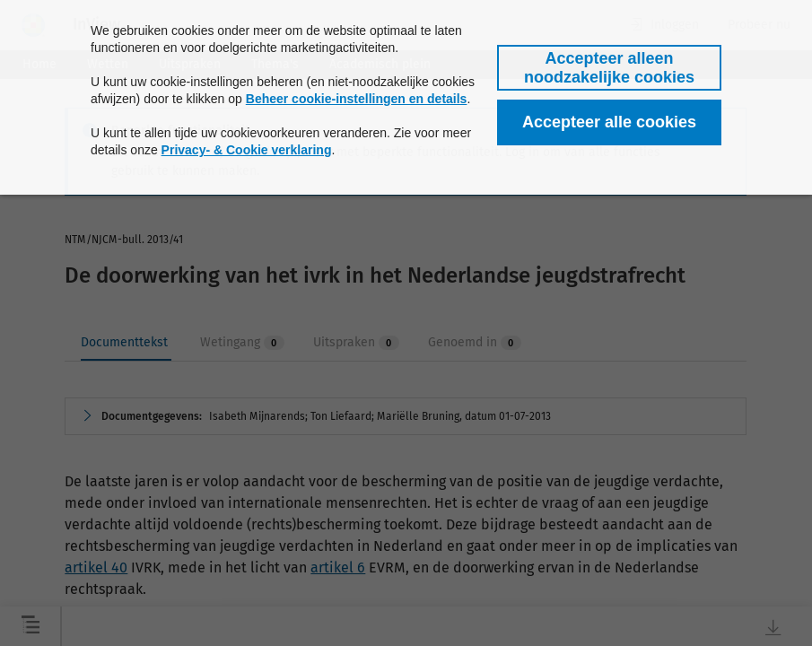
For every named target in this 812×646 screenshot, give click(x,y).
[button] (609, 68)
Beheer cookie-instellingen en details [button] (357, 99)
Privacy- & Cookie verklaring (247, 150)
